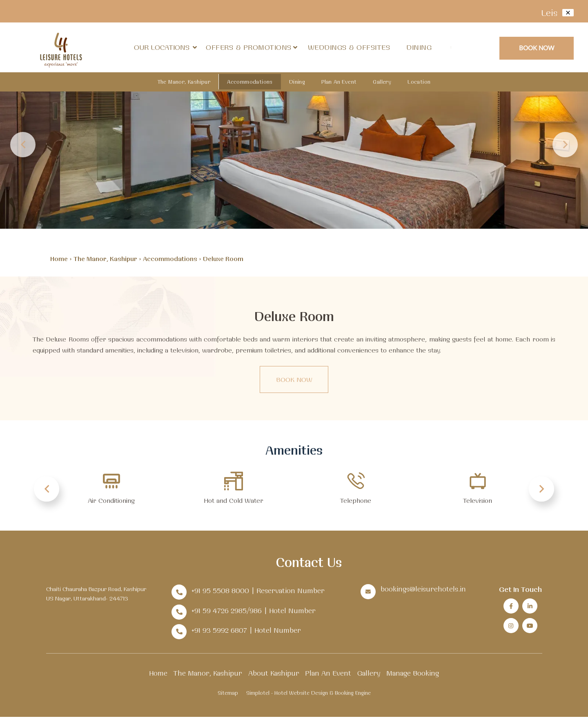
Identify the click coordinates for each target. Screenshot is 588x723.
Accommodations (250, 82)
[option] (294, 114)
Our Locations (165, 47)
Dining (419, 47)
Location (419, 82)
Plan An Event (339, 82)
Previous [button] (23, 145)
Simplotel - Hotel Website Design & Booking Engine (308, 693)
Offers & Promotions (249, 47)
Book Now (537, 48)
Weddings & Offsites (349, 47)
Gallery (382, 82)
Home (59, 259)
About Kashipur (274, 673)
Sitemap (228, 693)
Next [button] (565, 145)
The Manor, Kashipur (184, 82)
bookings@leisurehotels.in (423, 589)
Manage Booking (413, 673)
